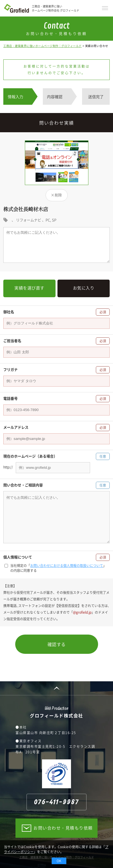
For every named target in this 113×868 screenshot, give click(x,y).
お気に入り (84, 288)
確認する (57, 644)
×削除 (56, 195)
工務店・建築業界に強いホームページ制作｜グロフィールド (43, 46)
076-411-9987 (56, 802)
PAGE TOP (56, 688)
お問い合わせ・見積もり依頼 (63, 828)
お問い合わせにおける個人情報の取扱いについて (67, 566)
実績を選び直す (29, 288)
